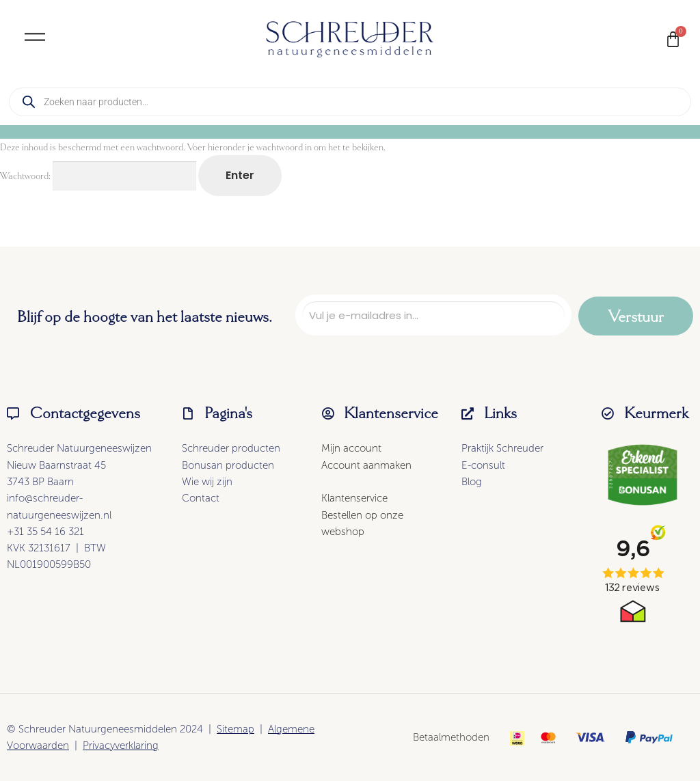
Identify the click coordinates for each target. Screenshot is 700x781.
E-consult (483, 465)
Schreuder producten (231, 448)
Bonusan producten (228, 465)
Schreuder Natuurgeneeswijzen (79, 448)
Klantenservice (354, 498)
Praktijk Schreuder (502, 448)
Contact (201, 498)
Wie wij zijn (207, 482)
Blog (472, 482)
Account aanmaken (366, 465)
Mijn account (351, 448)
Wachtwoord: (98, 176)
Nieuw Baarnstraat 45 (56, 465)
